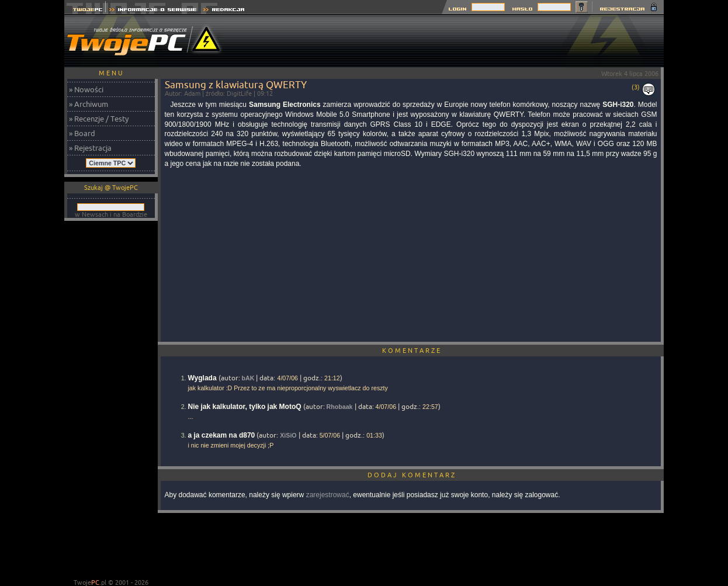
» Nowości (86, 89)
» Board (82, 133)
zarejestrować (328, 495)
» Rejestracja (90, 148)
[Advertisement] (451, 41)
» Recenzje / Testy (99, 119)
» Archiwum (89, 104)
